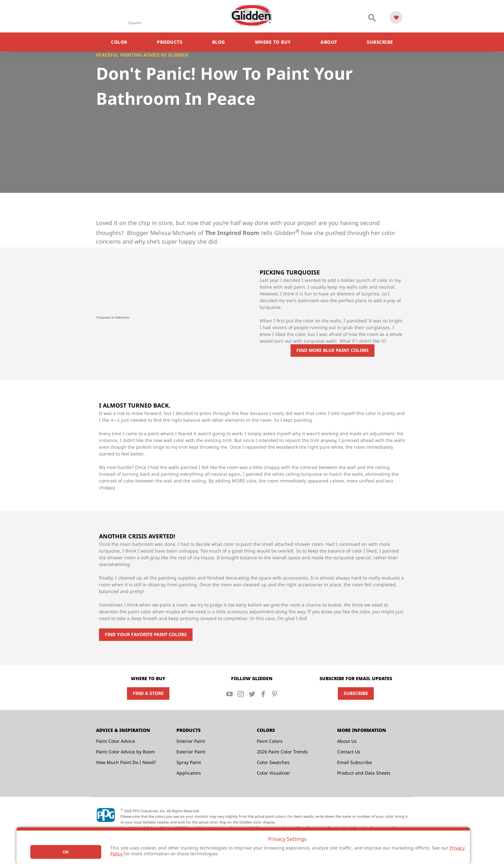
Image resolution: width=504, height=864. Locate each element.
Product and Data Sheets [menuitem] (364, 773)
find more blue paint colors (333, 350)
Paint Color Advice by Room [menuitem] (126, 752)
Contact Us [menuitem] (349, 752)
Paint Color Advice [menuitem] (116, 741)
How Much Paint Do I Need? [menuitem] (126, 762)
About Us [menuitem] (347, 741)
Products (170, 42)
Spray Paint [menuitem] (189, 762)
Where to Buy (273, 42)
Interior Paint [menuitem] (191, 741)
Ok (66, 852)
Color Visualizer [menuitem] (274, 773)
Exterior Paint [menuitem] (191, 752)
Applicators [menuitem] (189, 773)
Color (119, 42)
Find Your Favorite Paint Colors (146, 634)
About (329, 42)
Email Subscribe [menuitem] (355, 762)
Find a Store (148, 693)
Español (135, 23)
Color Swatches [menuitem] (273, 762)
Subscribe (380, 42)
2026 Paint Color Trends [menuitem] (282, 752)
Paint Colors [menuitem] (270, 741)
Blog (219, 42)
